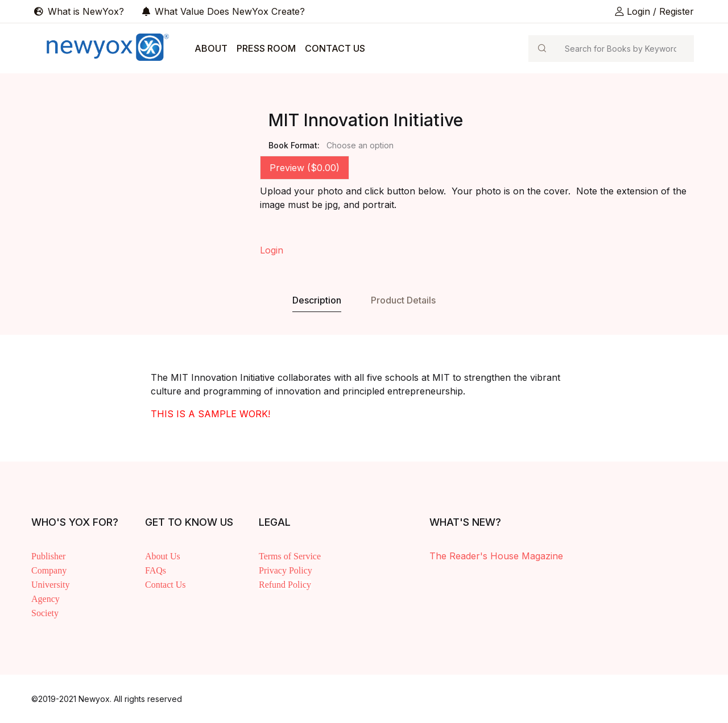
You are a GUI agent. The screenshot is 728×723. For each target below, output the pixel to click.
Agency (45, 599)
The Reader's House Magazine (496, 556)
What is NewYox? (79, 11)
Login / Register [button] (654, 11)
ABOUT (211, 48)
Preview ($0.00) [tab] (305, 168)
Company (49, 570)
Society (45, 613)
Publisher (48, 556)
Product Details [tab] (403, 300)
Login (272, 250)
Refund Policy (285, 585)
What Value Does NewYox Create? (224, 11)
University (51, 585)
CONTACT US (335, 48)
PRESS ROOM (266, 48)
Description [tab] (317, 300)
